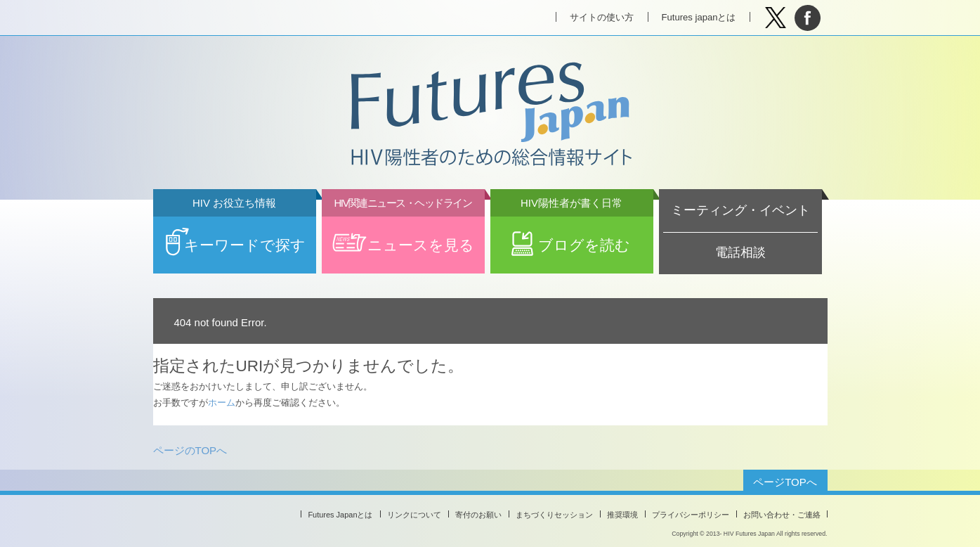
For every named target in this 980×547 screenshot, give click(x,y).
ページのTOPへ (190, 450)
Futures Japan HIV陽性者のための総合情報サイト (490, 115)
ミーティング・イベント (740, 210)
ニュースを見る (403, 235)
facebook (808, 18)
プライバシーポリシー (691, 515)
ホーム (222, 403)
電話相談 (740, 252)
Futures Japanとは (340, 515)
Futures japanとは (699, 17)
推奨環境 (622, 515)
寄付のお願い (478, 515)
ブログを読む (572, 235)
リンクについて (414, 515)
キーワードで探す (235, 235)
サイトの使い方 (602, 17)
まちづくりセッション (554, 515)
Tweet (776, 18)
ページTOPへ (785, 482)
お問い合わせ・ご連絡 (782, 515)
